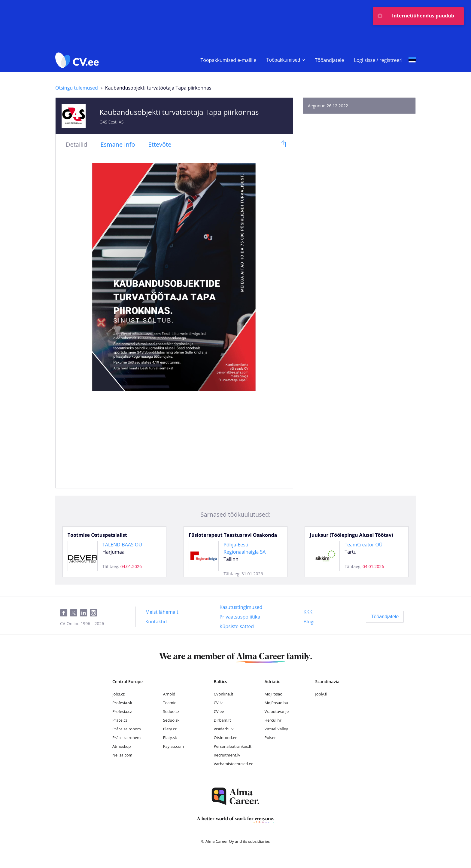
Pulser (270, 738)
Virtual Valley (276, 729)
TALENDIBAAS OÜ (122, 545)
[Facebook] (65, 613)
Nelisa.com (122, 755)
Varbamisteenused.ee (234, 764)
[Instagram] (95, 613)
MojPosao (273, 694)
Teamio (170, 703)
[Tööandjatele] (385, 617)
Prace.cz (120, 720)
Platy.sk (170, 738)
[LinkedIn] (85, 613)
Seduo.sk (171, 720)
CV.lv (218, 703)
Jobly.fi (321, 694)
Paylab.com (174, 746)
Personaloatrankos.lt (233, 746)
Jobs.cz (119, 694)
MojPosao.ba (276, 703)
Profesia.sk (122, 703)
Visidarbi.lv (224, 729)
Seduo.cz (171, 711)
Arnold (169, 694)
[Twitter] (75, 613)
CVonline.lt (224, 694)
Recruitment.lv (227, 755)
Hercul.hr (273, 720)
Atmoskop (122, 746)
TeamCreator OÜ (363, 545)
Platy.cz (170, 729)
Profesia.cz (122, 711)
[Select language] (412, 60)
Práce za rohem (126, 738)
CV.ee (219, 711)
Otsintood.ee (226, 738)
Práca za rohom (127, 729)
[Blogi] (309, 622)
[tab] (76, 145)
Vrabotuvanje (277, 711)
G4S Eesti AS (112, 122)
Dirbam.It (222, 720)
